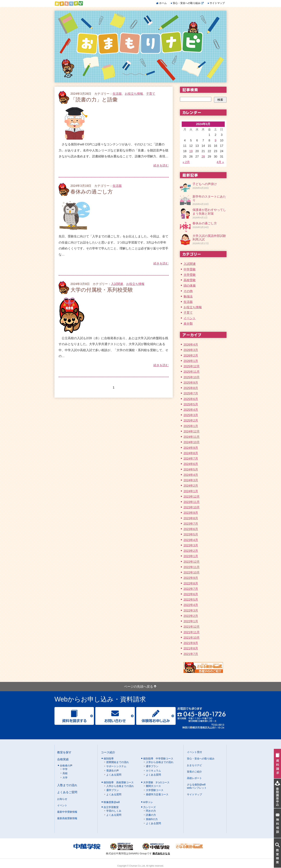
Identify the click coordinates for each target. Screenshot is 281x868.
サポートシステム (116, 766)
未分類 (188, 324)
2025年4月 (191, 410)
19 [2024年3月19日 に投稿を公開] (191, 151)
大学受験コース (155, 790)
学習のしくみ (114, 811)
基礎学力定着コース (157, 794)
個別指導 (109, 759)
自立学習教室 (111, 807)
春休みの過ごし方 (92, 192)
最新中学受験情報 (67, 812)
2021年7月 (191, 654)
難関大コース (153, 786)
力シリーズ (149, 807)
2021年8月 (191, 648)
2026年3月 (191, 350)
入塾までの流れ (67, 785)
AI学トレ (148, 802)
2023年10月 (192, 507)
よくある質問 (114, 775)
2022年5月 (191, 600)
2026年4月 (191, 345)
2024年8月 (191, 453)
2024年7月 (191, 459)
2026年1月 (191, 361)
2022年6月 (191, 594)
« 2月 (186, 162)
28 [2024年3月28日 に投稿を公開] (203, 157)
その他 (188, 291)
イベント (190, 318)
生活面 (117, 94)
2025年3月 (191, 415)
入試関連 (117, 284)
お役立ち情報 (134, 94)
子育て (151, 94)
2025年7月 (191, 393)
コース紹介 (108, 752)
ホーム (163, 3)
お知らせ (62, 799)
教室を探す (64, 752)
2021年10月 (192, 638)
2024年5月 (191, 470)
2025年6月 (191, 399)
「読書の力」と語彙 (94, 100)
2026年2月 (191, 356)
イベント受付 (194, 752)
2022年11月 (192, 567)
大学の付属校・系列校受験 (102, 290)
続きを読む (161, 166)
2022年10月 (192, 573)
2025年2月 (191, 421)
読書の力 (151, 815)
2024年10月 (192, 442)
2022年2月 (191, 616)
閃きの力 (151, 811)
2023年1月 (191, 556)
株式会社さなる (161, 853)
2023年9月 (191, 513)
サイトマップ (217, 3)
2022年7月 (191, 589)
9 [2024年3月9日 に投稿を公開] (215, 140)
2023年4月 (191, 540)
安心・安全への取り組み (188, 3)
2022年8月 (191, 583)
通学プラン (152, 766)
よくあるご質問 (67, 792)
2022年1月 (191, 621)
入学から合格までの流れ (160, 762)
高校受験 (190, 280)
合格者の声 (66, 766)
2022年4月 (191, 605)
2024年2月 (191, 486)
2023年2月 (191, 551)
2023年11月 (192, 502)
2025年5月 (191, 404)
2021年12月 (192, 627)
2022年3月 (191, 611)
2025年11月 (192, 372)
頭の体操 (190, 286)
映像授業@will (112, 802)
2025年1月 (191, 426)
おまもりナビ (194, 765)
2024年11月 (192, 437)
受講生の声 (113, 771)
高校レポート (194, 778)
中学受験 (190, 269)
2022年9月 (191, 578)
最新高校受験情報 (67, 818)
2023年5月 (191, 534)
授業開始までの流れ (118, 762)
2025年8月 (191, 388)
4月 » (220, 162)
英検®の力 (152, 819)
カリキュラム (153, 771)
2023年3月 (191, 545)
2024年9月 (191, 448)
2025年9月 (191, 383)
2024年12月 (192, 431)
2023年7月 (191, 524)
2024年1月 (191, 491)
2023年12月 (192, 497)
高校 (65, 773)
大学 (65, 778)
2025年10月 (192, 377)
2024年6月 (191, 464)
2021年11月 (192, 632)
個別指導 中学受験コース (158, 759)
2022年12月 (192, 562)
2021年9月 (191, 643)
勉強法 (188, 297)
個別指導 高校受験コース (119, 782)
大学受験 (190, 275)
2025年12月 (192, 366)
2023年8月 (191, 518)
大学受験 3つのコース (156, 782)
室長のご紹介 (194, 772)
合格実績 (63, 759)
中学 (65, 769)
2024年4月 (191, 475)
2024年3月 (191, 480)
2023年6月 (191, 529)
